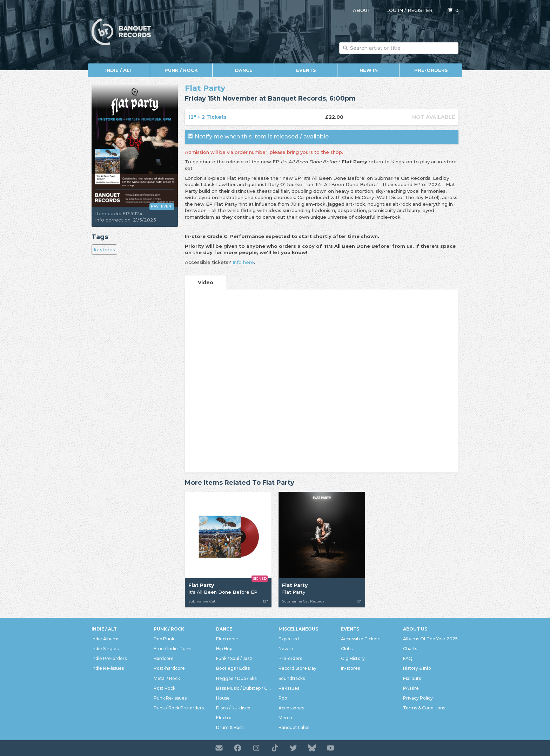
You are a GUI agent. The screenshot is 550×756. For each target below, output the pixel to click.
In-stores (104, 250)
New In (369, 70)
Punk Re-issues (170, 698)
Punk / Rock (181, 70)
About (362, 10)
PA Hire (411, 688)
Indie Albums (105, 639)
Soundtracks (292, 678)
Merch (285, 718)
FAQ (408, 658)
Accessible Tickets (361, 639)
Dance (244, 70)
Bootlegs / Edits (233, 668)
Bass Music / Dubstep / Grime (244, 688)
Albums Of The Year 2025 (430, 639)
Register (420, 10)
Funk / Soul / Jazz (234, 658)
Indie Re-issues (108, 668)
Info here (243, 262)
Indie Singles (105, 649)
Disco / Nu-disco (233, 708)
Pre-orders (431, 70)
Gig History (353, 658)
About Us (415, 629)
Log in (395, 10)
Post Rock (165, 688)
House (223, 698)
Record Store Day (297, 668)
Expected (289, 639)
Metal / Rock (167, 678)
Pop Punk (164, 639)
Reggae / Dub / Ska (236, 678)
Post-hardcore (169, 668)
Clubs (347, 649)
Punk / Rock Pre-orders (179, 708)
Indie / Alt (119, 70)
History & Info (417, 668)
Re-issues (289, 688)
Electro (224, 718)
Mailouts (412, 678)
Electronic (227, 639)
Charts (410, 649)
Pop (283, 698)
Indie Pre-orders (109, 658)
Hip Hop (224, 649)
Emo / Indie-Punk (172, 649)
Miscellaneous (298, 629)
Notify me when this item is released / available (258, 137)
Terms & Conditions (424, 708)
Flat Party (205, 88)
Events (306, 70)
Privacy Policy (418, 698)
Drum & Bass (230, 727)
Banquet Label (294, 727)
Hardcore (164, 658)
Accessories (291, 708)
